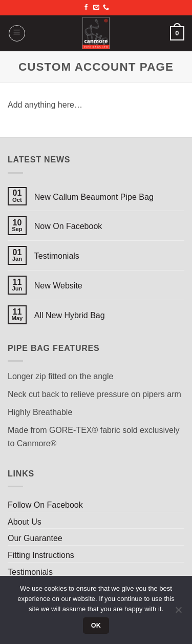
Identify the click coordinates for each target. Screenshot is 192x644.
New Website (58, 286)
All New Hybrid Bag (70, 315)
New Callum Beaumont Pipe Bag (94, 197)
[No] (178, 613)
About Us (25, 522)
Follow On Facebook (45, 505)
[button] (17, 33)
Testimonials (57, 256)
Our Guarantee (35, 538)
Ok (96, 626)
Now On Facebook (68, 226)
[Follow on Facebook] (86, 8)
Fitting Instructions (41, 555)
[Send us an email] (96, 8)
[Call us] (106, 8)
